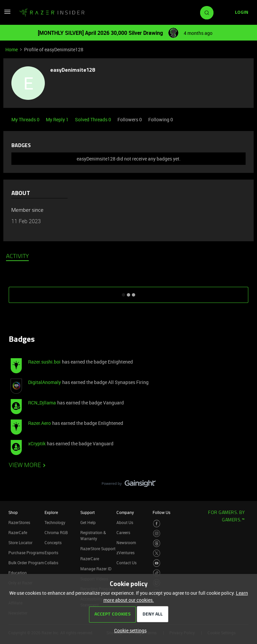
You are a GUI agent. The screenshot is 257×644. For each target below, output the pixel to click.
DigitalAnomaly (45, 382)
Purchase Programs (26, 553)
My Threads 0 (26, 119)
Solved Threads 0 (94, 119)
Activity (17, 257)
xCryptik (37, 443)
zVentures (125, 553)
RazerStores (19, 522)
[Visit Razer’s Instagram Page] (157, 534)
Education (18, 573)
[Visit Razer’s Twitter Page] (157, 553)
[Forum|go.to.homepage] (52, 13)
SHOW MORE (128, 293)
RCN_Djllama (42, 403)
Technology (55, 522)
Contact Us (126, 563)
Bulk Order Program (26, 563)
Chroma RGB (56, 532)
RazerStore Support (98, 549)
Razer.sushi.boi (44, 362)
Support (88, 512)
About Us (125, 522)
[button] (7, 14)
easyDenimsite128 (73, 70)
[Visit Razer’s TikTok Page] (157, 573)
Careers (123, 532)
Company (125, 512)
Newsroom (126, 542)
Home (12, 49)
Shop (13, 512)
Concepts (53, 542)
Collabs (51, 563)
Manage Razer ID (96, 569)
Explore (51, 512)
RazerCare (90, 559)
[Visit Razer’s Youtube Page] (157, 563)
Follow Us (161, 512)
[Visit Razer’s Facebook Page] (157, 524)
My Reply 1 (58, 119)
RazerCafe (18, 532)
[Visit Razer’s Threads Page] (157, 543)
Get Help (88, 522)
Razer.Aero (39, 423)
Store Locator (20, 542)
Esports (51, 553)
